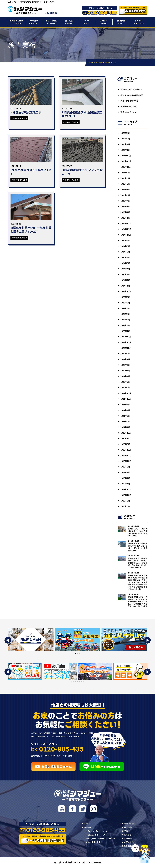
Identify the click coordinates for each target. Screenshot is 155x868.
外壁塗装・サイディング (95, 835)
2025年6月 (125, 190)
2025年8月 (125, 178)
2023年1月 (125, 331)
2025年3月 (125, 207)
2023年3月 (125, 320)
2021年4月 (125, 410)
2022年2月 (125, 388)
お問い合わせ (130, 843)
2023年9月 (125, 297)
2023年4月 (125, 314)
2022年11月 (126, 343)
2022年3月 (125, 382)
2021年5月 (125, 405)
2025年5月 (125, 195)
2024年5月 (125, 263)
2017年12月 (126, 490)
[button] (8, 641)
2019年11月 (126, 456)
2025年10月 (126, 167)
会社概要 (121, 22)
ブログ (86, 22)
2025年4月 (125, 201)
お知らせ (104, 22)
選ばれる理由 (51, 22)
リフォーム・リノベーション (131, 90)
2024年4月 (125, 269)
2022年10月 (126, 348)
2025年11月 (126, 161)
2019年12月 (126, 450)
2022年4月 (125, 376)
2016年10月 (126, 495)
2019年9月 (125, 467)
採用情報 (128, 847)
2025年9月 (125, 173)
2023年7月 (125, 303)
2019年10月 (126, 461)
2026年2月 (125, 144)
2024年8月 (125, 246)
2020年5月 (125, 445)
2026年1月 (125, 150)
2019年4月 (125, 484)
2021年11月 (126, 399)
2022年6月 (125, 365)
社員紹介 (139, 22)
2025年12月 (126, 156)
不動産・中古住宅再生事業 (132, 95)
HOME (87, 824)
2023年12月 (126, 292)
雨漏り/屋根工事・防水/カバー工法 (100, 839)
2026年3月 (125, 139)
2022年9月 (125, 354)
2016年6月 (125, 507)
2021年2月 (125, 422)
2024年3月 (125, 275)
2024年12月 (126, 224)
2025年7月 (125, 184)
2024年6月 (125, 258)
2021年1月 (125, 428)
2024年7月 (125, 252)
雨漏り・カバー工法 (129, 112)
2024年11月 (126, 229)
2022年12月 (126, 337)
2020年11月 (126, 433)
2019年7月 (125, 479)
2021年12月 (126, 394)
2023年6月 (125, 309)
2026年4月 (125, 133)
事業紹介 (34, 22)
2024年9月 (125, 241)
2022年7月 (125, 360)
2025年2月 (125, 212)
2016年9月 (125, 501)
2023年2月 (125, 326)
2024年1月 (125, 286)
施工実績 (69, 22)
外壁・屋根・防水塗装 (129, 101)
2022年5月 (125, 371)
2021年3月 (125, 416)
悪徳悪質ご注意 (17, 22)
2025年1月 (125, 218)
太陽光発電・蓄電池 (129, 106)
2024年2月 (125, 280)
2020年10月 (126, 439)
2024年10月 (126, 235)
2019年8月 (125, 473)
